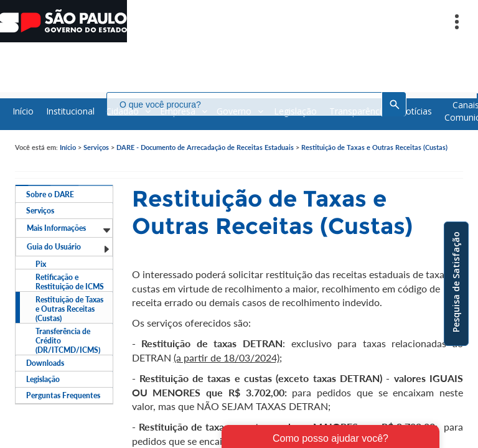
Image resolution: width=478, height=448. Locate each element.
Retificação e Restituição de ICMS (70, 282)
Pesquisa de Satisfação (456, 282)
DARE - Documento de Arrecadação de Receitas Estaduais (205, 147)
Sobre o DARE (50, 194)
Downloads (45, 363)
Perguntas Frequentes (63, 395)
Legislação (43, 379)
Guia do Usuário (68, 248)
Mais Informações (68, 229)
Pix (41, 264)
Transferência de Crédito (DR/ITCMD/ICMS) (68, 341)
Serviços (96, 147)
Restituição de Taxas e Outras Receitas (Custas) (374, 147)
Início (68, 147)
